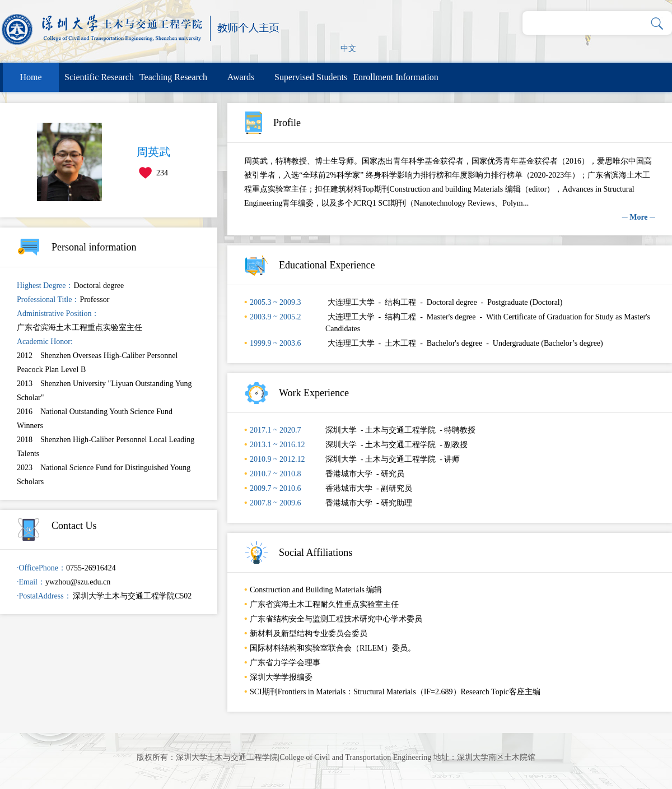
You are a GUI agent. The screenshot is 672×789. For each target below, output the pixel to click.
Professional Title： (48, 300)
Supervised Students (311, 77)
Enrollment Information (395, 77)
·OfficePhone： (41, 568)
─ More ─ (639, 217)
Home (31, 77)
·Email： (31, 582)
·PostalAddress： (44, 596)
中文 (348, 48)
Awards (241, 77)
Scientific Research (99, 77)
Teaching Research (173, 77)
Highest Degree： (45, 286)
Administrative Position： (58, 314)
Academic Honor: (45, 342)
